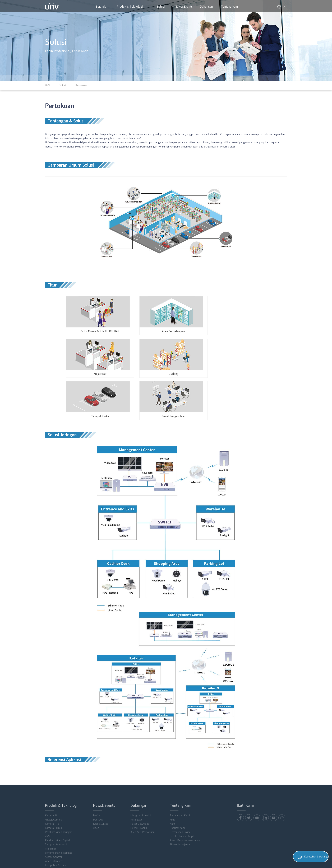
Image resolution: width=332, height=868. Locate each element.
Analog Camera (54, 772)
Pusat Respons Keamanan (185, 793)
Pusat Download (140, 776)
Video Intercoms (54, 813)
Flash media (52, 830)
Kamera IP (51, 768)
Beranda (101, 7)
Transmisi (50, 801)
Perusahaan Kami (180, 768)
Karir (172, 776)
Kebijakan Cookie (242, 851)
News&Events (185, 7)
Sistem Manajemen (181, 797)
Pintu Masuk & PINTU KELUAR (94, 315)
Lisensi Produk (139, 780)
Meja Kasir (233, 315)
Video (96, 780)
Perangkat (136, 772)
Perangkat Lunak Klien (58, 822)
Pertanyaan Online (180, 784)
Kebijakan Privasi (221, 851)
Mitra (173, 772)
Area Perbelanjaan (163, 315)
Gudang (94, 358)
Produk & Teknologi (131, 7)
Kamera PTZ (52, 776)
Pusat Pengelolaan (233, 358)
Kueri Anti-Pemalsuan (142, 784)
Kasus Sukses (101, 776)
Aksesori (50, 826)
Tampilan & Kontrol (56, 797)
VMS (47, 788)
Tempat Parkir (163, 358)
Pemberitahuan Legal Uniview (270, 851)
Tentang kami (231, 7)
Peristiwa (98, 772)
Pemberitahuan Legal (182, 788)
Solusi (162, 7)
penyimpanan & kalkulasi (59, 805)
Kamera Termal (54, 780)
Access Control (53, 809)
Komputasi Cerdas (55, 817)
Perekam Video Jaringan (59, 784)
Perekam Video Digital (57, 793)
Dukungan (208, 7)
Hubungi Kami (178, 780)
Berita (96, 768)
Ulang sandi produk (141, 768)
